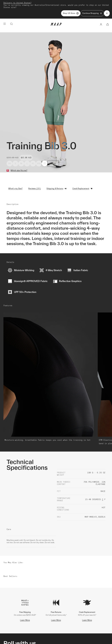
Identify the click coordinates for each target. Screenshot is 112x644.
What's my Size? (15, 176)
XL (33, 151)
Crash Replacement (83, 176)
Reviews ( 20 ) (35, 176)
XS (10, 151)
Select (53, 151)
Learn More (25, 585)
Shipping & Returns (57, 176)
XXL (39, 151)
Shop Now (71, 3)
